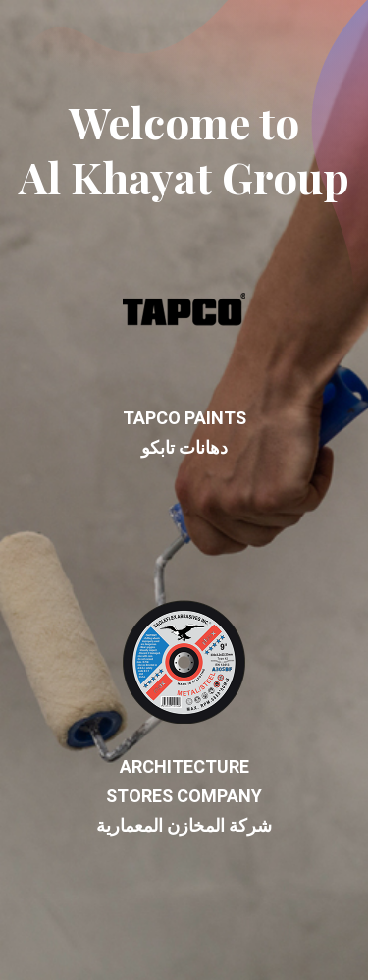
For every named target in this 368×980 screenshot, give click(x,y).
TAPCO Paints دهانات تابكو (184, 356)
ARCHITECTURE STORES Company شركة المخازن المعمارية (184, 720)
